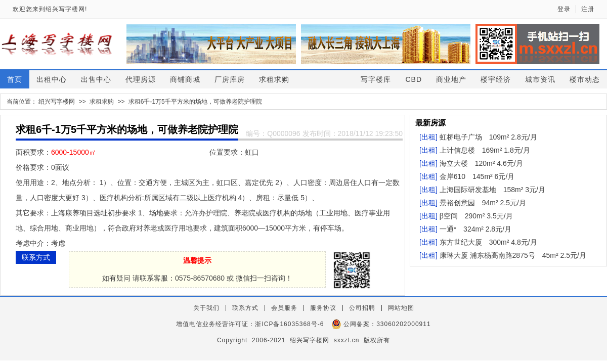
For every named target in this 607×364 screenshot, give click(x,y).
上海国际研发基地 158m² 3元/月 (492, 190)
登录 (564, 9)
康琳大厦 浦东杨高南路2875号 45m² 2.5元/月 (513, 255)
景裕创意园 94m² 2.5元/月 (483, 203)
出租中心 (52, 79)
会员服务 (284, 308)
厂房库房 (230, 79)
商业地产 (451, 79)
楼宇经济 (496, 79)
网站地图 (401, 308)
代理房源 (141, 79)
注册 (588, 9)
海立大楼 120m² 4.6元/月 (481, 163)
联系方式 (36, 257)
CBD (414, 79)
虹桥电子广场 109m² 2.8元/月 (488, 137)
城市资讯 (540, 79)
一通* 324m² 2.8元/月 (475, 229)
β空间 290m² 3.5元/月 (476, 216)
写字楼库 (376, 79)
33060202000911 (403, 324)
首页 (15, 79)
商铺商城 (185, 79)
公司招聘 (362, 308)
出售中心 (96, 79)
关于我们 (206, 308)
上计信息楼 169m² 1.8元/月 (485, 150)
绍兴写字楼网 (57, 102)
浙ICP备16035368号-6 (289, 324)
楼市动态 (585, 79)
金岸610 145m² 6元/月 (477, 176)
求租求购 (274, 79)
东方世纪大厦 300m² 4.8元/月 (488, 242)
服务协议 (323, 308)
